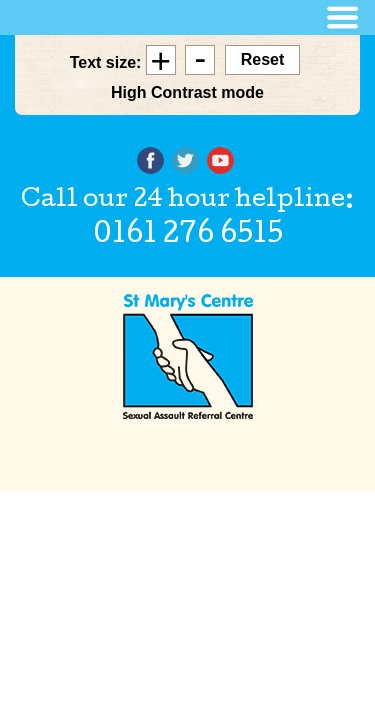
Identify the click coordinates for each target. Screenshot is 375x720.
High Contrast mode (187, 92)
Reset (263, 59)
